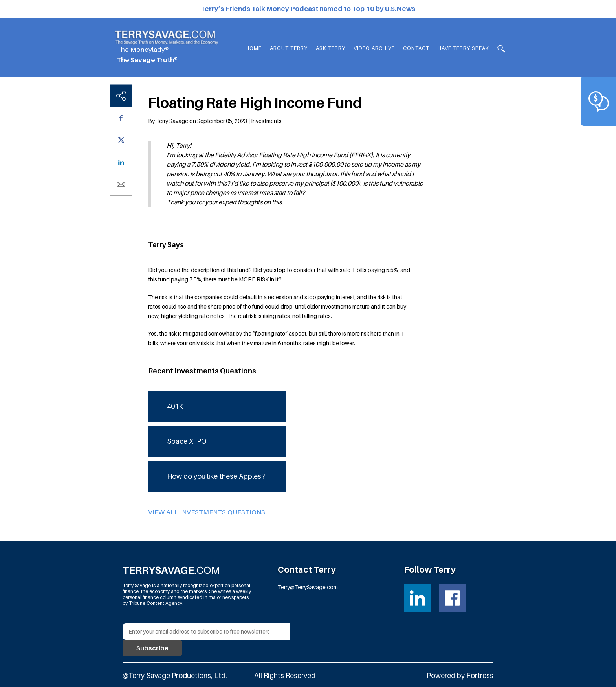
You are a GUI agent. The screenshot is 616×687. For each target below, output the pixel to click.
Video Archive (374, 48)
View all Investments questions (207, 512)
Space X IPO (187, 441)
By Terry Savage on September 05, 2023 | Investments (215, 121)
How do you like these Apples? (216, 476)
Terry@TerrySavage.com (308, 587)
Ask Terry (331, 48)
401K (175, 406)
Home (254, 48)
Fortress (480, 675)
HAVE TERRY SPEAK (463, 48)
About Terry (289, 48)
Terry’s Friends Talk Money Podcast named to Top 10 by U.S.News (308, 9)
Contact (416, 48)
